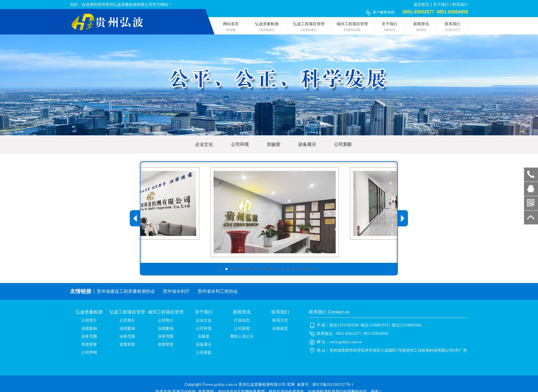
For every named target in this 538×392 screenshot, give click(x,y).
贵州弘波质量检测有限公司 (262, 385)
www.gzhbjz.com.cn (346, 342)
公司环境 (240, 144)
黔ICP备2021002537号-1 (333, 385)
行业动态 (242, 320)
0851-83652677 (531, 175)
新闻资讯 (421, 28)
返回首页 (421, 5)
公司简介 (89, 320)
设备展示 (307, 144)
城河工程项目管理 (352, 28)
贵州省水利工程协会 (218, 291)
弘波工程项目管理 (309, 28)
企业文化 (204, 144)
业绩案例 (89, 329)
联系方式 (280, 320)
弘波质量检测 (267, 28)
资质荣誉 (89, 345)
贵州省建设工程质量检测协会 (126, 291)
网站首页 (231, 28)
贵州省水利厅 (176, 291)
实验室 (273, 144)
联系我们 (460, 5)
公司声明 (89, 353)
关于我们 (441, 5)
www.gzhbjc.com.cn (222, 385)
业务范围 (89, 336)
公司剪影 (343, 144)
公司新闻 (242, 329)
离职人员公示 (242, 336)
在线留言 (280, 329)
